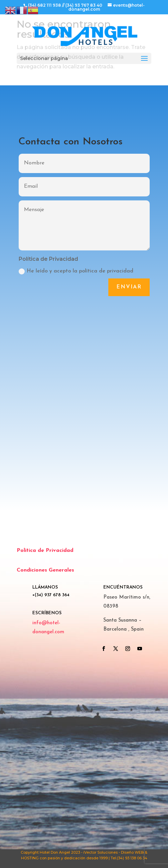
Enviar (129, 287)
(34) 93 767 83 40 (84, 5)
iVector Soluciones (100, 852)
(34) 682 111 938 (44, 5)
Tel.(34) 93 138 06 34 (129, 858)
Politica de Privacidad (45, 551)
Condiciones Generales (45, 570)
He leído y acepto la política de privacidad (76, 271)
